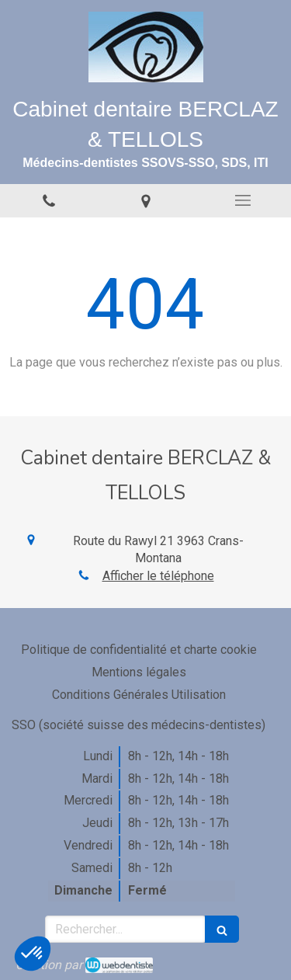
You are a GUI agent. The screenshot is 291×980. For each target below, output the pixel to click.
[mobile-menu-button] (242, 200)
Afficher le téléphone (158, 576)
